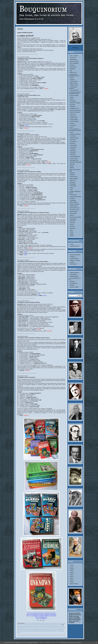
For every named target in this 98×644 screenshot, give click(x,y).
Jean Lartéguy (73, 147)
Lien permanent (50, 625)
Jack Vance (72, 143)
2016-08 (72, 569)
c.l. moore (39, 628)
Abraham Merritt (73, 59)
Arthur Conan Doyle (74, 61)
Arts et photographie (74, 63)
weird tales (55, 626)
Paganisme (72, 173)
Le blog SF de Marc (74, 258)
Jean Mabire (73, 149)
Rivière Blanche (73, 264)
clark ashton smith (28, 628)
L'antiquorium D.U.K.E (75, 246)
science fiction (53, 631)
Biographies (73, 69)
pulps (18, 626)
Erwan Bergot (73, 101)
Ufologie (72, 234)
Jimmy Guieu (73, 155)
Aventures (72, 65)
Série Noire (72, 223)
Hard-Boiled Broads (74, 276)
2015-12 (72, 576)
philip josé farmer (39, 629)
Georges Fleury (73, 116)
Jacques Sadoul (73, 145)
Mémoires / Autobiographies (76, 162)
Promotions (72, 198)
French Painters (73, 274)
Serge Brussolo (73, 219)
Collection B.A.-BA (74, 85)
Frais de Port (73, 114)
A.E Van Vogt (73, 58)
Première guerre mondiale (75, 197)
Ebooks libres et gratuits (75, 255)
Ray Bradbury (73, 200)
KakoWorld (72, 257)
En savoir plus (78, 642)
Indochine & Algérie (74, 138)
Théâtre (72, 232)
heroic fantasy (61, 631)
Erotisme (72, 99)
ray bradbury (20, 629)
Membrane (72, 281)
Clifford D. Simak (74, 83)
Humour (72, 132)
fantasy (19, 632)
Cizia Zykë (72, 80)
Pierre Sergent (73, 186)
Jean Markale (73, 151)
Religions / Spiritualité (75, 204)
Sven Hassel (73, 228)
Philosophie (72, 182)
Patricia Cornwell (74, 177)
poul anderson (46, 629)
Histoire (72, 127)
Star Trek (72, 225)
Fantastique (72, 107)
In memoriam (73, 136)
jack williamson (31, 631)
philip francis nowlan (39, 631)
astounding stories (30, 626)
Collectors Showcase (74, 273)
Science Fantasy (74, 212)
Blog (71, 71)
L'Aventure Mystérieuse (75, 157)
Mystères (72, 168)
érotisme (71, 613)
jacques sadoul (23, 626)
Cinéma (72, 78)
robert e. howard (51, 628)
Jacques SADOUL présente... (25, 33)
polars (71, 621)
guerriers (76, 621)
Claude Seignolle (74, 81)
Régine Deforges (74, 202)
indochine (78, 613)
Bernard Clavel (73, 67)
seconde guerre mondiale (74, 617)
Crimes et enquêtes (74, 95)
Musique (72, 166)
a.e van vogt (57, 629)
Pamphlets (72, 175)
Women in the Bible (74, 287)
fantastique (77, 619)
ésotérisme (72, 615)
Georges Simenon (74, 118)
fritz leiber (35, 628)
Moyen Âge (72, 164)
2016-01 (72, 574)
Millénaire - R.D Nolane (75, 260)
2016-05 (72, 573)
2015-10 (72, 580)
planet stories (43, 626)
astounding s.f (37, 626)
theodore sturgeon (24, 631)
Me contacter (75, 48)
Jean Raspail (73, 153)
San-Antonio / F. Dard (75, 210)
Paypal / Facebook (74, 178)
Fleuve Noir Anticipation (75, 112)
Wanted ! (72, 236)
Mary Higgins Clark (74, 160)
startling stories (50, 626)
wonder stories (61, 626)
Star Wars (72, 226)
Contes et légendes (74, 90)
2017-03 (72, 567)
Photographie (73, 184)
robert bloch (63, 628)
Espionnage (73, 105)
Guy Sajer (72, 123)
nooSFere (72, 262)
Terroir (71, 230)
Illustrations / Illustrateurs (75, 134)
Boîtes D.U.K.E (73, 72)
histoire (71, 622)
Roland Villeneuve (74, 206)
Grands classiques (74, 120)
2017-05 (72, 565)
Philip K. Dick (73, 180)
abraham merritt (47, 631)
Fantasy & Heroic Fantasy (75, 110)
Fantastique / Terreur (74, 108)
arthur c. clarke (32, 629)
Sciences (72, 215)
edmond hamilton (21, 628)
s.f (57, 631)
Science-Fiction (73, 213)
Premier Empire (73, 195)
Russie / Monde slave (75, 208)
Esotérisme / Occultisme (75, 103)
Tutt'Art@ (72, 285)
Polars (71, 190)
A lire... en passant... (74, 56)
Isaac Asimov (73, 140)
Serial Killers (73, 221)
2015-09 (72, 582)
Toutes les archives (74, 584)
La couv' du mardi (74, 158)
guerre (71, 619)
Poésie (71, 188)
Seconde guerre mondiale (75, 217)
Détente (72, 97)
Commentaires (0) (58, 625)
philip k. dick (52, 629)
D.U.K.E (72, 244)
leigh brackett (26, 629)
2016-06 (72, 571)
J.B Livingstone (73, 142)
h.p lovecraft (57, 628)
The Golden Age (73, 283)
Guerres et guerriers (74, 121)
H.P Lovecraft (73, 125)
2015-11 (72, 578)
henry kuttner (44, 628)
